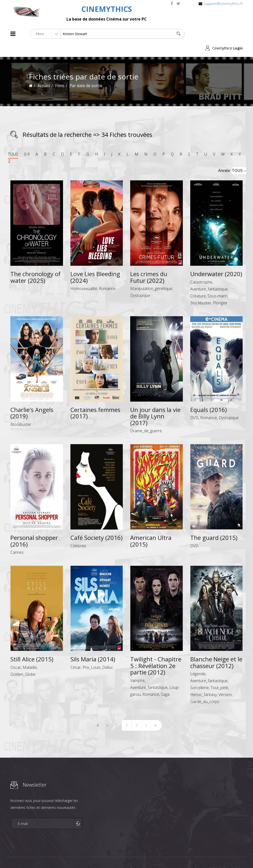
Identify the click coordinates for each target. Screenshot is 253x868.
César (76, 653)
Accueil (44, 71)
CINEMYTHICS (107, 9)
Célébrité (78, 531)
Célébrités (42, 855)
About (11, 855)
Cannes (17, 538)
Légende (198, 659)
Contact (94, 855)
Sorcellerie (200, 673)
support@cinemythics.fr (223, 4)
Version (225, 680)
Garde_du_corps (205, 687)
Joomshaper (169, 855)
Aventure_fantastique (209, 274)
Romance (107, 274)
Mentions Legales (69, 855)
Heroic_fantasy (203, 680)
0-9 (27, 140)
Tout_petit (219, 673)
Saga (165, 680)
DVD (194, 403)
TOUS (13, 140)
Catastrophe (201, 267)
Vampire (137, 666)
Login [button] (238, 34)
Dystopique (140, 281)
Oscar (16, 653)
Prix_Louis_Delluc (98, 653)
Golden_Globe (23, 660)
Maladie (30, 653)
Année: (232, 156)
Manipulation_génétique (151, 274)
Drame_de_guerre (146, 416)
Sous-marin (218, 281)
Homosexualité (84, 274)
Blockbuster (201, 288)
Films (25, 855)
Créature (198, 281)
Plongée (220, 288)
